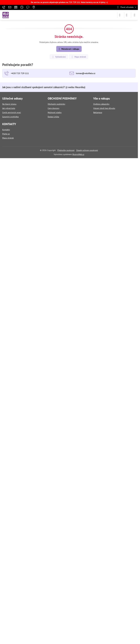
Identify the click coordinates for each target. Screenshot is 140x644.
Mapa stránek (78, 57)
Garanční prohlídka (10, 117)
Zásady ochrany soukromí (87, 150)
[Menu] (135, 15)
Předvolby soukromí (66, 150)
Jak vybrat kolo (9, 108)
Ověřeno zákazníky (101, 104)
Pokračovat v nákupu (69, 49)
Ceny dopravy (54, 108)
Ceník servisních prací (12, 112)
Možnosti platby (55, 112)
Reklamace (98, 112)
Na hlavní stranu (9, 104)
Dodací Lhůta (53, 117)
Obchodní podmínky (56, 104)
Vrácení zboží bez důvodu (104, 108)
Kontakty (6, 130)
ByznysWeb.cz (78, 154)
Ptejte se (6, 134)
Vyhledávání (59, 57)
